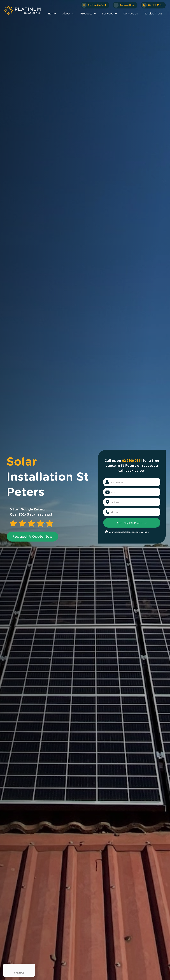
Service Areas (153, 14)
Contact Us (130, 14)
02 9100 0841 (132, 460)
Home (52, 14)
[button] (68, 14)
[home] (22, 10)
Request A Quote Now (32, 536)
